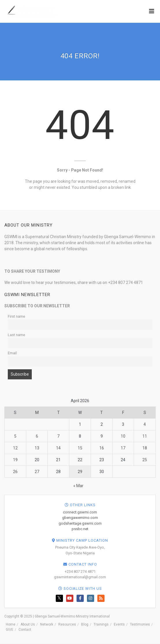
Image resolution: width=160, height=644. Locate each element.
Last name (16, 335)
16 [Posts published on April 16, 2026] (102, 448)
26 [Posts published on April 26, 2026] (15, 472)
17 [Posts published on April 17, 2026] (123, 448)
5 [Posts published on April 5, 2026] (15, 436)
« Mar (78, 486)
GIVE (10, 630)
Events (119, 624)
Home (11, 624)
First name (16, 316)
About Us (28, 624)
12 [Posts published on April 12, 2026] (15, 448)
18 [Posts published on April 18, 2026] (145, 448)
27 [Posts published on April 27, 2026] (37, 472)
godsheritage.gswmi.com (80, 523)
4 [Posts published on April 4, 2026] (145, 424)
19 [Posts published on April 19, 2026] (15, 460)
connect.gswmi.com (80, 512)
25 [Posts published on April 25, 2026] (145, 460)
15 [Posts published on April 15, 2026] (80, 448)
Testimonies (140, 624)
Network (47, 624)
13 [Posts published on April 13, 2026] (37, 448)
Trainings (101, 624)
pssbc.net (80, 529)
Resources (67, 624)
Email (12, 353)
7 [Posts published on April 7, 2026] (58, 436)
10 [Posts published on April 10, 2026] (123, 436)
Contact (25, 630)
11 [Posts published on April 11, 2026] (145, 436)
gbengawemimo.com (80, 518)
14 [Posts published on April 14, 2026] (58, 448)
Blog (85, 624)
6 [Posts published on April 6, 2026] (37, 436)
